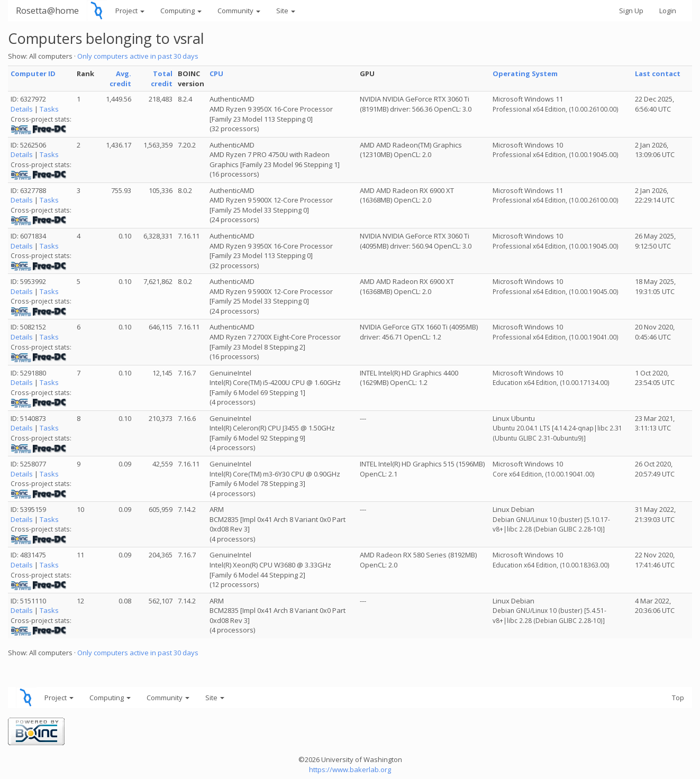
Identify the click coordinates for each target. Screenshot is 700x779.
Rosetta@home (47, 10)
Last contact (658, 74)
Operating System (525, 74)
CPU (216, 74)
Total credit (162, 79)
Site (286, 11)
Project (130, 11)
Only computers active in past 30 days (138, 56)
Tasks (49, 109)
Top (678, 698)
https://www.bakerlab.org (350, 769)
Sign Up (631, 11)
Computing (181, 11)
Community (239, 11)
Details (22, 109)
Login (668, 11)
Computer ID (33, 74)
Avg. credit (120, 79)
